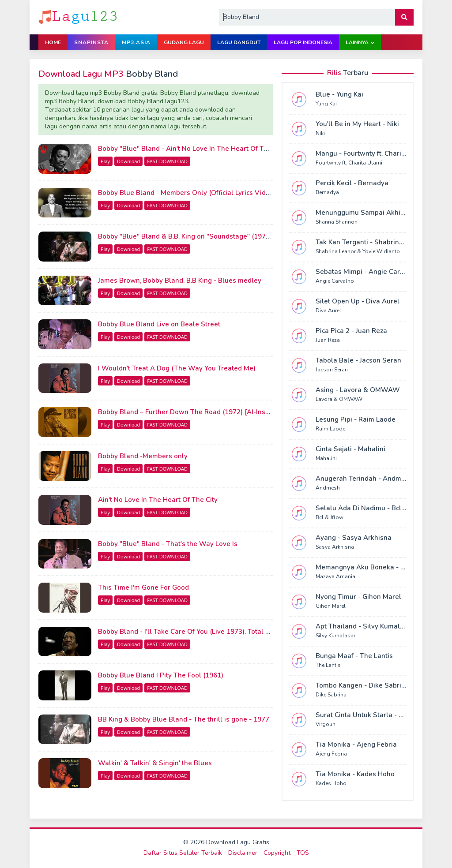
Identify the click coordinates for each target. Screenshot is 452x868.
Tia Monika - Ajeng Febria (356, 745)
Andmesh (328, 488)
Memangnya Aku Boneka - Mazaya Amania (383, 567)
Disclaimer (243, 853)
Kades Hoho (331, 783)
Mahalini (326, 458)
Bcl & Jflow (330, 517)
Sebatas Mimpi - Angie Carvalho (367, 272)
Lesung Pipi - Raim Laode (356, 419)
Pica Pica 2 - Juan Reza (351, 331)
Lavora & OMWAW (339, 399)
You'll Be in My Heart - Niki (357, 124)
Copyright (277, 853)
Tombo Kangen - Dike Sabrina (362, 685)
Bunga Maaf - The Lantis (354, 656)
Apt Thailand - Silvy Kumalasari (366, 626)
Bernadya (327, 192)
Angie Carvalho (335, 281)
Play (105, 161)
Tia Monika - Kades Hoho (355, 774)
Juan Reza (328, 340)
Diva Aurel (328, 311)
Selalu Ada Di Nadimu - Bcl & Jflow (371, 508)
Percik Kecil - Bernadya (352, 183)
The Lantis (328, 665)
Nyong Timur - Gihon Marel (358, 597)
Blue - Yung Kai (339, 94)
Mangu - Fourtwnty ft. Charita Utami (372, 153)
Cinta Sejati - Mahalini (350, 449)
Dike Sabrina (331, 695)
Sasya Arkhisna (335, 547)
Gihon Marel (331, 606)
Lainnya (357, 42)
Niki (320, 133)
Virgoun (326, 724)
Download (128, 161)
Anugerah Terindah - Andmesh (364, 479)
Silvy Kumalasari (336, 636)
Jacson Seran (332, 370)
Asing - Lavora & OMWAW (358, 390)
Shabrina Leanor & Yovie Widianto (358, 251)
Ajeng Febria (331, 754)
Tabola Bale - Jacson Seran (358, 360)
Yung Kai (326, 104)
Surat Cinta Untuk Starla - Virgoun (370, 715)
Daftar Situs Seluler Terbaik (183, 853)
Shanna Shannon (337, 222)
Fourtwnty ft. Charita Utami (349, 163)
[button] (404, 17)
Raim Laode (330, 429)
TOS (303, 853)
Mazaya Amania (335, 576)
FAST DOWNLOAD (167, 161)
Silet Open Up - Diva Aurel (358, 301)
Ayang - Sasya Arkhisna (354, 538)
